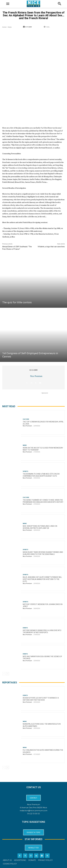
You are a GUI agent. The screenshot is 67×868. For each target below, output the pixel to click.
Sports (25, 471)
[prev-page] (4, 674)
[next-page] (8, 674)
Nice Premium (36, 376)
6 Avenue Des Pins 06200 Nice (33, 808)
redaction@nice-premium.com (34, 811)
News (10, 27)
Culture (26, 419)
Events (25, 628)
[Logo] (33, 4)
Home (4, 27)
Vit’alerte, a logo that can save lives (51, 247)
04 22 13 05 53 (33, 814)
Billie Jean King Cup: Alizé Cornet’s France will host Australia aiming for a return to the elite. (42, 579)
